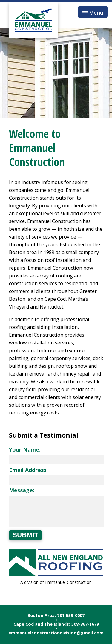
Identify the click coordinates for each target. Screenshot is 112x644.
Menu (96, 13)
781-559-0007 (71, 615)
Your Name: (25, 449)
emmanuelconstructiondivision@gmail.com (56, 633)
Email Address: (28, 470)
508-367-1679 (85, 624)
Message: (22, 490)
